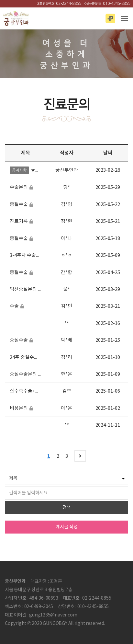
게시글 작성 (67, 527)
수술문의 (19, 187)
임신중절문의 (23, 289)
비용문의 (19, 408)
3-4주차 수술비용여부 (32, 255)
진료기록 (19, 221)
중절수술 (19, 205)
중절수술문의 (23, 374)
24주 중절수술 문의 (29, 357)
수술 (14, 306)
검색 (67, 508)
